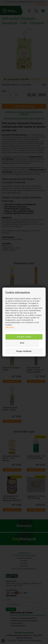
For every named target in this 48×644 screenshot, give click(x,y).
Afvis (22, 343)
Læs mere (10, 327)
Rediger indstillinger (24, 351)
